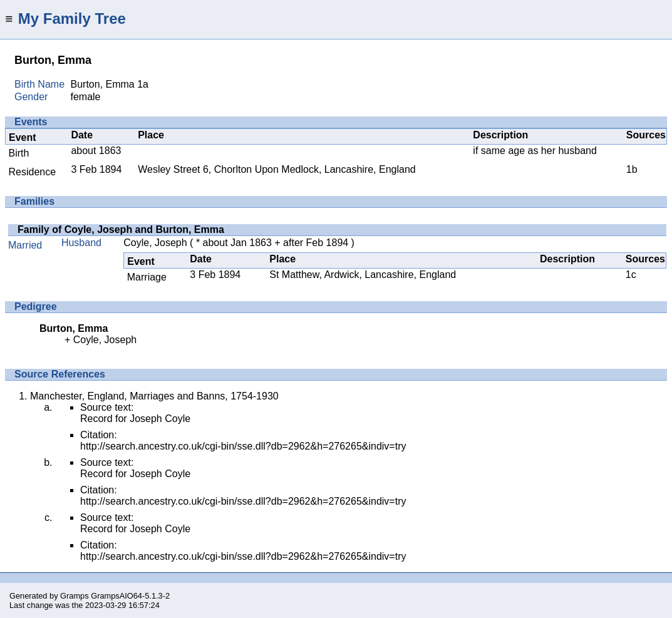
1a (143, 84)
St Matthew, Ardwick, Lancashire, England (363, 275)
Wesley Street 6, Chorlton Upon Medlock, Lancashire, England (277, 169)
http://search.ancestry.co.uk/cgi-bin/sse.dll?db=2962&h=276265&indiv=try (243, 446)
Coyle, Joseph (155, 243)
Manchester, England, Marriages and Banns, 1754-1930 (154, 396)
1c (631, 275)
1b (632, 169)
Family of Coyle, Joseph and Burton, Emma (121, 229)
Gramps (75, 596)
